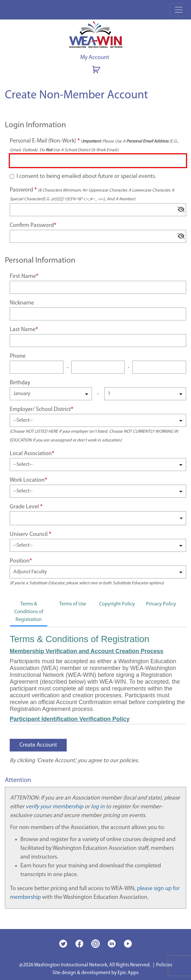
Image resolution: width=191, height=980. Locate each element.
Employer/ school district (40, 409)
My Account (95, 58)
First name (23, 276)
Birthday (20, 383)
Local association (31, 454)
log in (98, 807)
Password (92, 194)
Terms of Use (73, 604)
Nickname (22, 303)
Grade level (24, 507)
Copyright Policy (117, 604)
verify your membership (54, 807)
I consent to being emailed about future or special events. (86, 176)
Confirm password (32, 225)
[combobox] (98, 518)
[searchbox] (14, 518)
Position (20, 561)
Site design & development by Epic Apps (95, 973)
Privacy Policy (161, 604)
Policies (164, 965)
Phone (18, 356)
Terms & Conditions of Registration (29, 612)
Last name (23, 330)
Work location (27, 480)
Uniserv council (29, 534)
